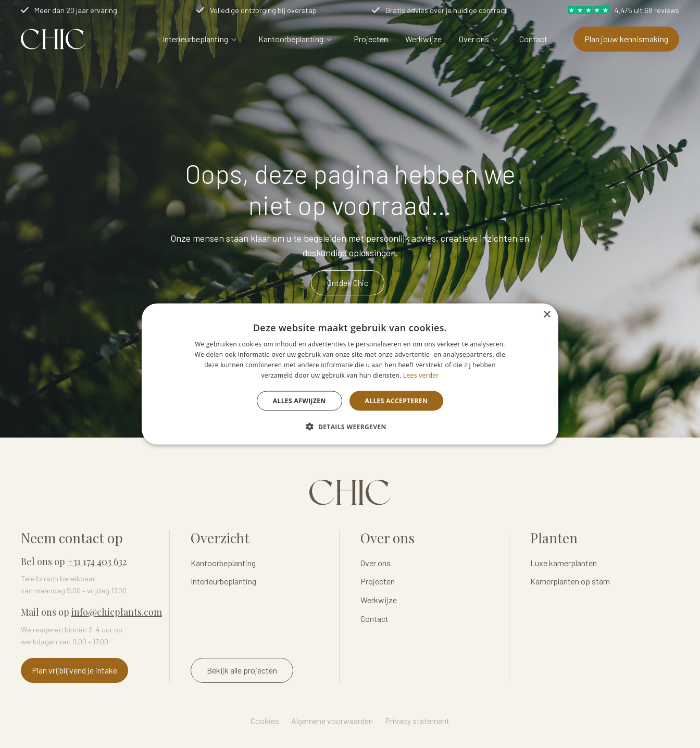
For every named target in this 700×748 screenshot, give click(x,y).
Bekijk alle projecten (242, 670)
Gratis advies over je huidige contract (446, 10)
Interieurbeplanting (195, 39)
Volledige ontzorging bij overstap (263, 10)
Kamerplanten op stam (570, 581)
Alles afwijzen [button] (299, 400)
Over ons (474, 39)
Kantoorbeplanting (291, 39)
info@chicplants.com (117, 612)
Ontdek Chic (348, 283)
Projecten (371, 39)
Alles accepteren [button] (397, 400)
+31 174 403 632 (97, 562)
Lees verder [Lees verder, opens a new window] (421, 375)
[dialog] (350, 374)
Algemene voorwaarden (332, 721)
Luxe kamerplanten (564, 563)
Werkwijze (423, 39)
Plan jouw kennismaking (626, 39)
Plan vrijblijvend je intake (74, 670)
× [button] (547, 315)
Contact (533, 39)
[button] (350, 426)
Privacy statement (417, 721)
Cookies (265, 721)
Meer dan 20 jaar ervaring (76, 10)
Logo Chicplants (53, 39)
